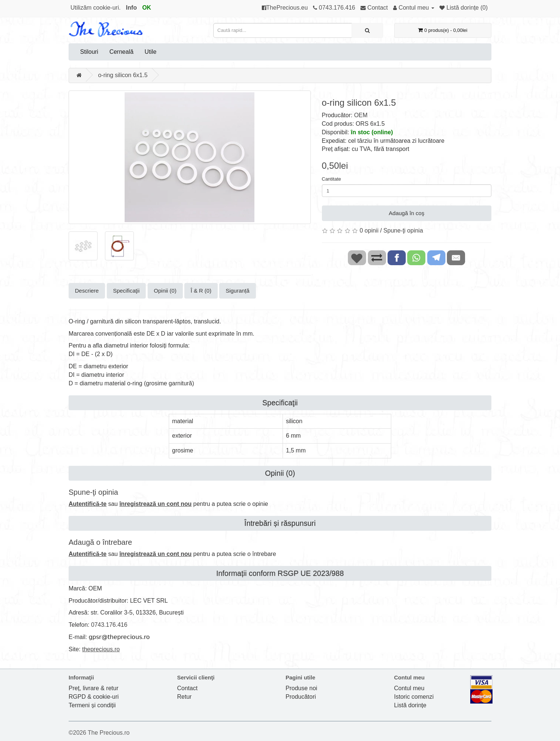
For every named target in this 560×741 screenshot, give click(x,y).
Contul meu (409, 688)
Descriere (87, 291)
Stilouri (89, 52)
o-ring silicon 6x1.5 (123, 75)
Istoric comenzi (414, 697)
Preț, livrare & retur (93, 688)
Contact (187, 688)
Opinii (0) (165, 291)
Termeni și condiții (92, 705)
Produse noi (301, 688)
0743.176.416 (109, 625)
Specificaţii (126, 291)
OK (146, 8)
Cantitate (332, 179)
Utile (151, 52)
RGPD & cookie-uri (94, 697)
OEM (361, 115)
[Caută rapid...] (367, 30)
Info (131, 8)
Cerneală (121, 52)
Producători (301, 697)
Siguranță (237, 291)
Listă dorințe (410, 705)
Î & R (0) (201, 291)
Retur (185, 697)
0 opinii (369, 230)
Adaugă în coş (406, 213)
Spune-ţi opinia (403, 230)
